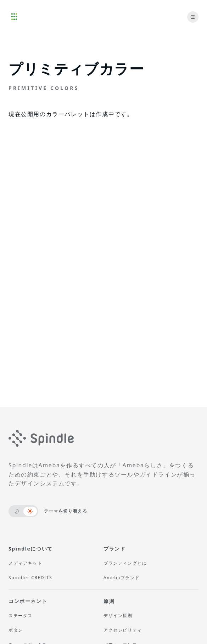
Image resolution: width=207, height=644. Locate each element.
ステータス (21, 615)
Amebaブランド (122, 578)
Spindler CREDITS (30, 578)
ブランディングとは (125, 563)
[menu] (193, 17)
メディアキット (25, 563)
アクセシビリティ (123, 630)
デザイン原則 (118, 615)
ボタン (16, 630)
